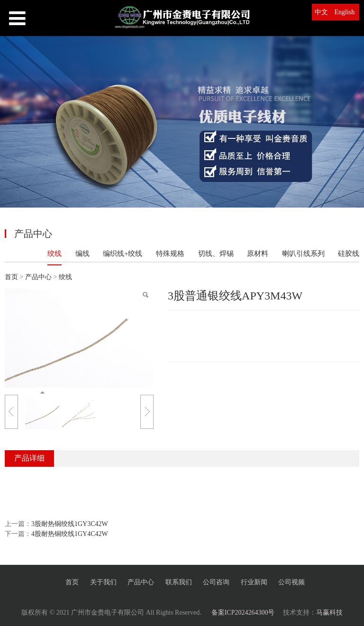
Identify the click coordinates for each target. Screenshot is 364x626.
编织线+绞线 (123, 254)
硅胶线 (349, 254)
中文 (321, 12)
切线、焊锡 (216, 254)
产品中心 (39, 277)
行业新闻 (254, 582)
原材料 (258, 254)
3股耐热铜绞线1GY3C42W (70, 524)
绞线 (55, 254)
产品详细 (29, 458)
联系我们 (179, 582)
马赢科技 (329, 612)
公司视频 (291, 582)
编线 (82, 254)
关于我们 (103, 582)
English (345, 12)
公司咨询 (216, 582)
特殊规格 (170, 254)
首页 (11, 277)
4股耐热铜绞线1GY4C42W (70, 534)
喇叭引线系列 (303, 254)
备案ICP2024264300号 (243, 612)
